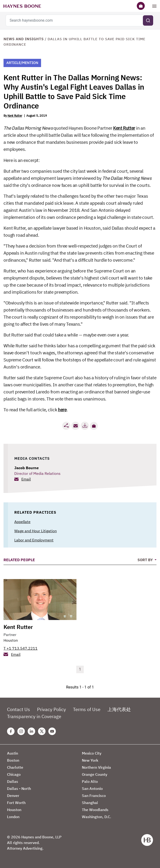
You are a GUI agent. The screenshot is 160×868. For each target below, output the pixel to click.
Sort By (146, 560)
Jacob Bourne (27, 468)
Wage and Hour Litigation (36, 531)
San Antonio (92, 788)
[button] (94, 426)
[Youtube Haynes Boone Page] (52, 731)
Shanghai (90, 803)
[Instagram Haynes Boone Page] (21, 731)
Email (26, 479)
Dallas (13, 781)
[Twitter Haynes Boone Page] (42, 731)
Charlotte (15, 767)
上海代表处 (119, 709)
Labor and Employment (34, 540)
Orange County (95, 774)
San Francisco (94, 796)
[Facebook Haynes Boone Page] (11, 731)
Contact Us (19, 709)
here (62, 410)
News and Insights (24, 39)
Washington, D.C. (97, 817)
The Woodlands (95, 810)
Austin (13, 753)
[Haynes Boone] (22, 6)
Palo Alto (90, 781)
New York (90, 760)
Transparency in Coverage (34, 716)
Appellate (22, 522)
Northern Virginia (96, 767)
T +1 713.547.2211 (21, 648)
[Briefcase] (141, 6)
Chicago (14, 774)
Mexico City (92, 753)
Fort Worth (16, 803)
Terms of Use (87, 709)
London (13, 817)
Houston (11, 640)
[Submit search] (148, 20)
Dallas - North (19, 788)
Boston (13, 760)
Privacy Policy (51, 709)
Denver (13, 796)
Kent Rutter (15, 116)
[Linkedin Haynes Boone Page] (31, 731)
